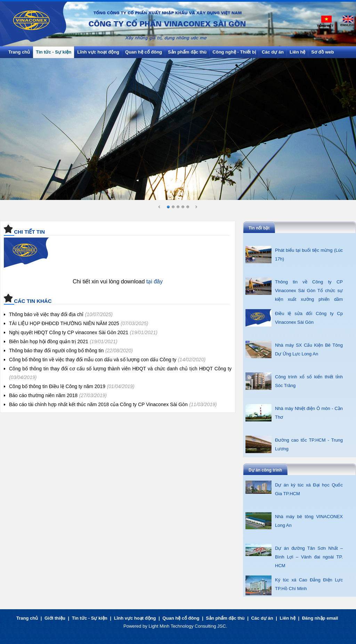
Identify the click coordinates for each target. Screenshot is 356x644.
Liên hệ (288, 618)
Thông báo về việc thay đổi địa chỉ (46, 314)
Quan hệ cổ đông (181, 618)
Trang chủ (27, 618)
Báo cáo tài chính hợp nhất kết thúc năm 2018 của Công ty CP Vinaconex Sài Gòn (98, 404)
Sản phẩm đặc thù (225, 618)
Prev (160, 207)
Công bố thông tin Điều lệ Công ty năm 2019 (57, 386)
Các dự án (262, 618)
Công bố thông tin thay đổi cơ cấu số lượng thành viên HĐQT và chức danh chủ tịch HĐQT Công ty (120, 369)
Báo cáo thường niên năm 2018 (43, 395)
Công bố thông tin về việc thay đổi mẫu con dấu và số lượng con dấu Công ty (93, 360)
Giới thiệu (55, 618)
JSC (222, 626)
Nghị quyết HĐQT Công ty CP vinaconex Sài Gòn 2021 (69, 332)
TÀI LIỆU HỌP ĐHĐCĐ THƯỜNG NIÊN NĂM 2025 (64, 323)
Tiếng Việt (325, 26)
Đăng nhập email (320, 618)
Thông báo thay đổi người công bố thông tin (56, 351)
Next (196, 207)
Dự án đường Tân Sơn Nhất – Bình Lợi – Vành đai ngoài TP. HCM (309, 557)
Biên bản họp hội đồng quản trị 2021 (49, 341)
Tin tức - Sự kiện (90, 618)
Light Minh (159, 626)
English (347, 25)
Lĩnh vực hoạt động (135, 618)
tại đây (155, 281)
